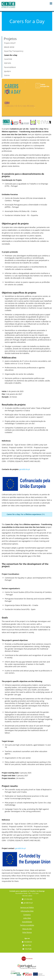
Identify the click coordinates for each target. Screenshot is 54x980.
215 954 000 (27, 899)
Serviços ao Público (27, 907)
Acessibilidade (27, 922)
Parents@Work (10, 67)
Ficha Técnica (27, 932)
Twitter (27, 945)
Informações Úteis (27, 911)
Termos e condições (27, 925)
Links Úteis (27, 918)
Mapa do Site (27, 929)
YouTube (27, 949)
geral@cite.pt (25, 469)
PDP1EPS (8, 63)
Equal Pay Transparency (14, 51)
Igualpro (7, 71)
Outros (7, 75)
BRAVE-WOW (9, 47)
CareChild (8, 59)
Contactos (27, 915)
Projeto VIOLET (10, 43)
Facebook (27, 942)
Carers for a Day (11, 55)
